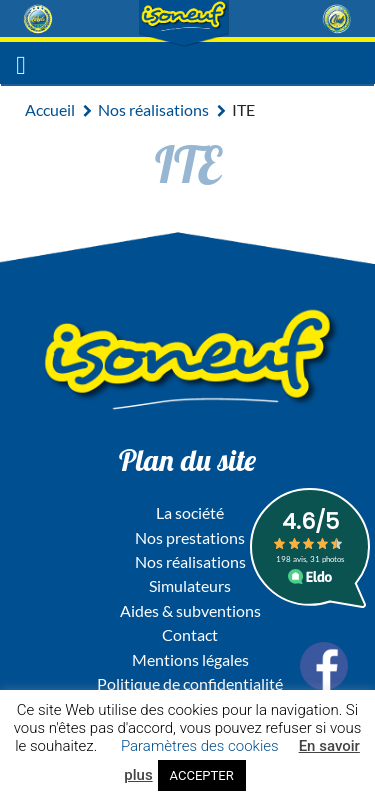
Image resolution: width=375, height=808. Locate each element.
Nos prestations (190, 537)
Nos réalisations (153, 109)
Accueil (50, 109)
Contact (190, 634)
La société (190, 512)
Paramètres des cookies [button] (200, 746)
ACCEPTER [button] (202, 775)
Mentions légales (190, 659)
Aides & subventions (190, 610)
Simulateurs (190, 585)
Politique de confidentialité (190, 683)
